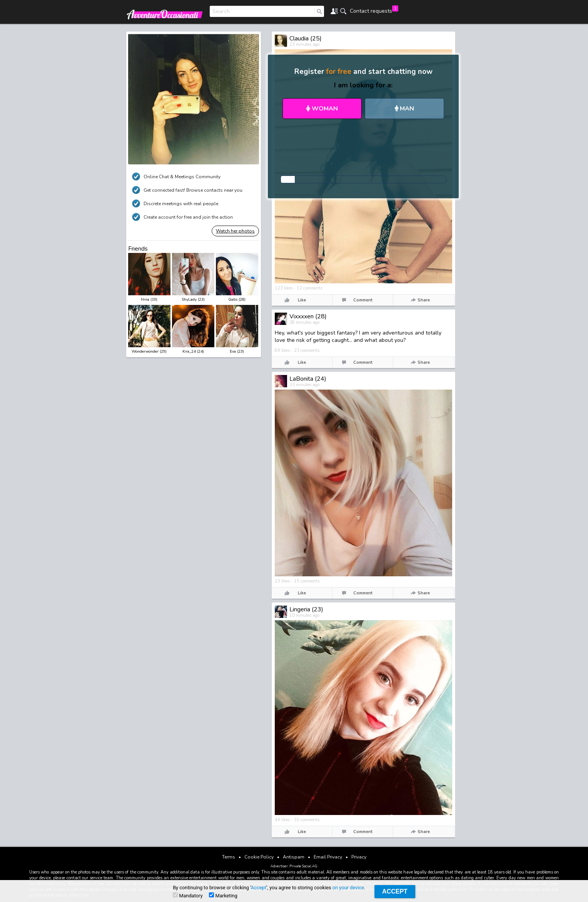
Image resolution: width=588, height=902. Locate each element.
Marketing (223, 895)
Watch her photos (235, 231)
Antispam (294, 857)
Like (302, 300)
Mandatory (188, 895)
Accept (259, 888)
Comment (363, 300)
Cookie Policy (259, 857)
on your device (348, 888)
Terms (229, 857)
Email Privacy (328, 857)
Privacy (359, 857)
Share (424, 300)
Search (221, 11)
